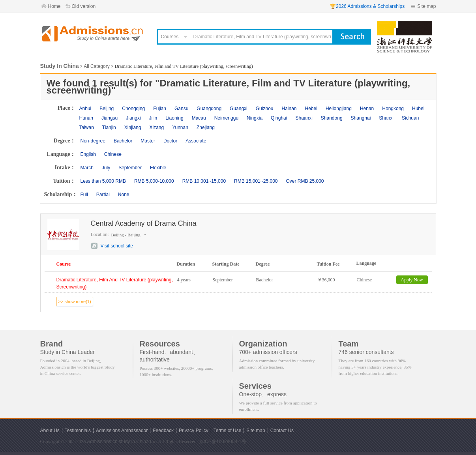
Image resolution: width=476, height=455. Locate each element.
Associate (196, 141)
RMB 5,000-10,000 (154, 181)
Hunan (86, 118)
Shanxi (386, 118)
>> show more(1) (75, 301)
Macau (199, 118)
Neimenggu (226, 118)
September (130, 168)
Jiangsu (110, 118)
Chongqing (133, 109)
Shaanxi (304, 118)
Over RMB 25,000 (305, 181)
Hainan (289, 109)
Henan (367, 109)
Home (54, 6)
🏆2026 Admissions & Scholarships (367, 6)
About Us (50, 431)
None (124, 195)
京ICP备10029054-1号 (223, 442)
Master (148, 141)
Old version (84, 6)
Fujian (160, 109)
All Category (97, 66)
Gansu (181, 109)
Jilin (153, 118)
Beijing (107, 109)
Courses (170, 37)
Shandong (332, 118)
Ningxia (255, 118)
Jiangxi (133, 118)
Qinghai (279, 118)
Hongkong (393, 109)
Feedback (163, 431)
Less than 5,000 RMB (103, 181)
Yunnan (180, 127)
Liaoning (174, 118)
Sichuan (410, 118)
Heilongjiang (339, 109)
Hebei (311, 109)
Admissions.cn (102, 442)
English (88, 154)
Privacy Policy (194, 431)
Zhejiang (206, 127)
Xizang (156, 127)
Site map (426, 6)
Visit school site (117, 246)
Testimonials (78, 431)
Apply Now (412, 280)
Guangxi (239, 109)
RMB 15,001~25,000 (256, 181)
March (87, 168)
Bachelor (123, 141)
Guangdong (209, 109)
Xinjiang (133, 127)
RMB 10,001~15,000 (204, 181)
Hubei (418, 109)
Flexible (158, 168)
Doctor (170, 141)
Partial (103, 195)
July (106, 168)
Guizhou (265, 109)
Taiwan (87, 127)
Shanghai (361, 118)
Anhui (85, 109)
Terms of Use (228, 431)
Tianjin (109, 127)
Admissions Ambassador (122, 431)
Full (84, 195)
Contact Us (282, 431)
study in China (134, 442)
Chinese (113, 154)
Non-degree (93, 141)
